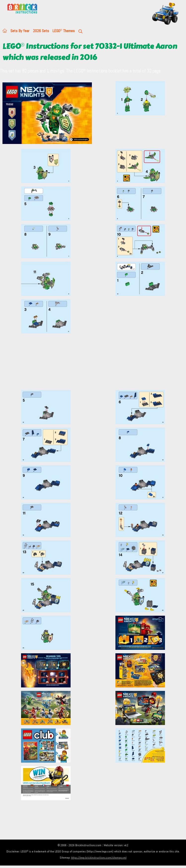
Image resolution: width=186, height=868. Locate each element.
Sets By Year (20, 31)
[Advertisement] (94, 362)
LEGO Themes (64, 31)
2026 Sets (41, 31)
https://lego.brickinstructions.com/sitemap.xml (99, 858)
